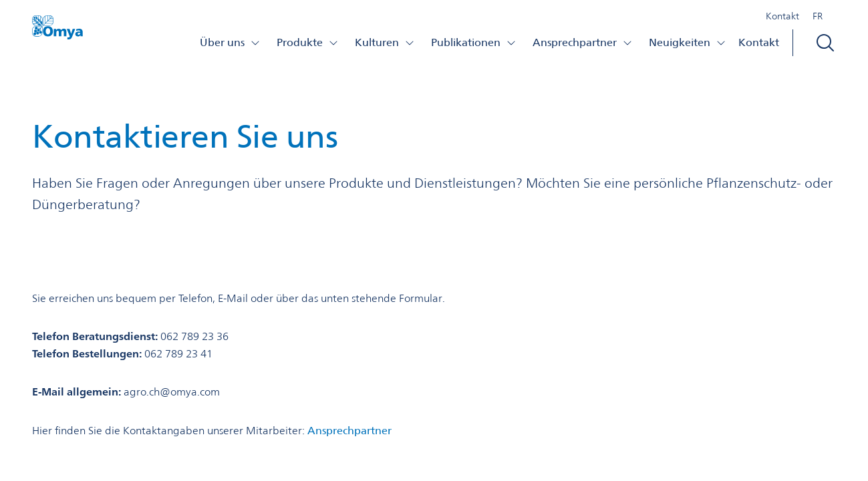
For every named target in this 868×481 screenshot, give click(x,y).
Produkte (308, 42)
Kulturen (385, 42)
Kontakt (782, 16)
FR (818, 16)
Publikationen (474, 42)
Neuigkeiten (688, 42)
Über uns (230, 42)
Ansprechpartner (583, 42)
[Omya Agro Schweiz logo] (57, 31)
